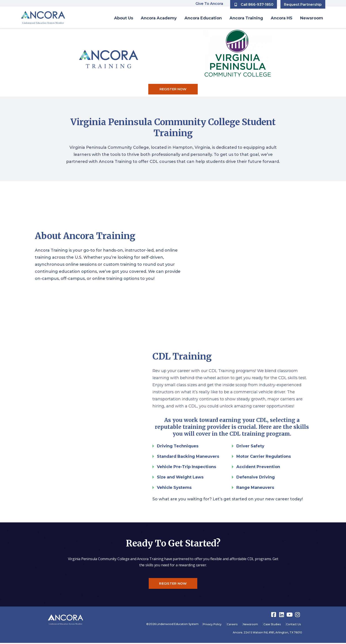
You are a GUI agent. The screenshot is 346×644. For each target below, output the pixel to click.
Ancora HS (282, 18)
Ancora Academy (159, 18)
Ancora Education (203, 18)
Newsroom (312, 18)
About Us (124, 18)
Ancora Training (246, 18)
